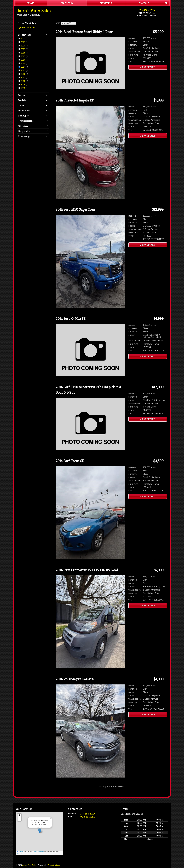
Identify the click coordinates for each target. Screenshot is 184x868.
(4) (25, 46)
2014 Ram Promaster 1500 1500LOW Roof (87, 570)
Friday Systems (54, 865)
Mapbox (19, 854)
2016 (23, 60)
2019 (23, 49)
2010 (23, 81)
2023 (23, 39)
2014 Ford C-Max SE (71, 319)
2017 (23, 56)
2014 (23, 67)
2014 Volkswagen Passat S (75, 679)
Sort (58, 23)
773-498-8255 (87, 817)
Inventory (67, 3)
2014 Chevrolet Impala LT (74, 100)
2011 (23, 77)
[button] (40, 831)
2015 (23, 63)
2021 (23, 42)
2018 (23, 53)
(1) (25, 39)
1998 (23, 88)
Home (31, 3)
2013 (23, 70)
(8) (25, 67)
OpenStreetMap (38, 852)
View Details (148, 67)
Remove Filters (27, 27)
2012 (23, 74)
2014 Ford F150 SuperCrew (75, 209)
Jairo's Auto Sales (34, 11)
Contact (144, 3)
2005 (23, 85)
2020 (23, 46)
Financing (106, 3)
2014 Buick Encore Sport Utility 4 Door (84, 32)
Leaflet (20, 852)
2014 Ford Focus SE (70, 461)
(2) (25, 49)
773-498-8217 (147, 10)
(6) (25, 53)
